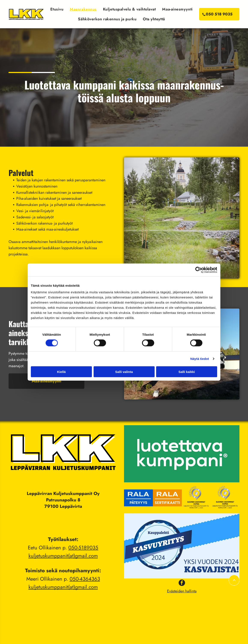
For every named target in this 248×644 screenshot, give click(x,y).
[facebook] (182, 583)
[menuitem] (57, 9)
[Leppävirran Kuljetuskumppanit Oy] (138, 498)
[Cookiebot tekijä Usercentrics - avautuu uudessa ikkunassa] (198, 270)
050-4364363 (85, 579)
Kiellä (61, 372)
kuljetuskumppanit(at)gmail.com (63, 556)
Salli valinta (124, 372)
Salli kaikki (187, 372)
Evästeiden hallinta (182, 591)
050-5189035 (83, 548)
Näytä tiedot (200, 359)
